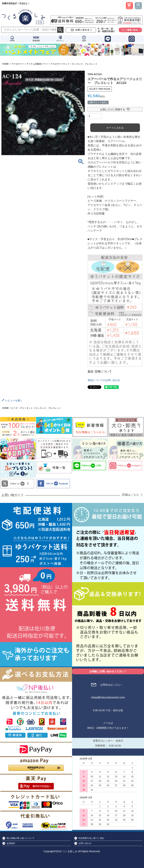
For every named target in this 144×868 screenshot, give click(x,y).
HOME (6, 64)
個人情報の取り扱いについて (20, 838)
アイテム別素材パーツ (37, 64)
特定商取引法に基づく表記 (91, 838)
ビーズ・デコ (18, 408)
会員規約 (11, 843)
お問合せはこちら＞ (111, 685)
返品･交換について (100, 371)
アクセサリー (18, 64)
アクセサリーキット (60, 64)
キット (30, 408)
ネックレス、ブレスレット (85, 64)
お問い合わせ (85, 843)
